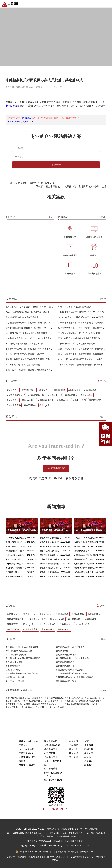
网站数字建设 (28, 707)
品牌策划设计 (42, 707)
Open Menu (108, 4)
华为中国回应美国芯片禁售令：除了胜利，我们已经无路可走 (30, 328)
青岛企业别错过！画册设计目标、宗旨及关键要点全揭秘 (16, 546)
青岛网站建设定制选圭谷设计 (51, 572)
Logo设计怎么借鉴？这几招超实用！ (16, 564)
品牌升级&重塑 (26, 753)
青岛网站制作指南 (14, 662)
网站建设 (27, 118)
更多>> (103, 299)
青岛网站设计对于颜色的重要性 (70, 647)
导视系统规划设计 (28, 765)
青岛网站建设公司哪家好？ (51, 538)
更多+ (51, 217)
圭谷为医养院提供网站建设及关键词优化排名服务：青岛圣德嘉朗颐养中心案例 (51, 551)
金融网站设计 (63, 400)
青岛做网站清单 (13, 666)
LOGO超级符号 (26, 749)
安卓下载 (89, 857)
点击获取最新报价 (56, 468)
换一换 (103, 381)
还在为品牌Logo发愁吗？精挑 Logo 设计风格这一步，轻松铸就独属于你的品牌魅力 (16, 555)
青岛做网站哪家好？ (65, 662)
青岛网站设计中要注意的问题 (19, 651)
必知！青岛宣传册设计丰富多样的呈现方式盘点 (16, 559)
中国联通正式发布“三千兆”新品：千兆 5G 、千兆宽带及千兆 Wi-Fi (82, 312)
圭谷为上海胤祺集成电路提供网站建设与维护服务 (51, 559)
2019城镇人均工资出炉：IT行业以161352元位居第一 (29, 338)
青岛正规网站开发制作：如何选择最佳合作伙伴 (16, 577)
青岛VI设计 (59, 841)
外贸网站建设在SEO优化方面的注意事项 (75, 677)
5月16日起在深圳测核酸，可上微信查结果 (25, 344)
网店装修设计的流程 (15, 681)
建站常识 (74, 753)
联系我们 (89, 765)
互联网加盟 (34, 857)
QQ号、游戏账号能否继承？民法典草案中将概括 (28, 312)
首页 (86, 741)
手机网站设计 (43, 390)
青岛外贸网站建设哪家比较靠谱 (85, 568)
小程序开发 (50, 753)
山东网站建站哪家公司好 (85, 555)
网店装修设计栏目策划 (66, 681)
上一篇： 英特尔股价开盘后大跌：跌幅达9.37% (30, 183)
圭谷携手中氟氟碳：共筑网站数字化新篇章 (51, 555)
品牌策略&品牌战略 (28, 741)
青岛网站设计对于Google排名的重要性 (23, 647)
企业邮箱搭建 (51, 769)
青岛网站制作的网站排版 (17, 655)
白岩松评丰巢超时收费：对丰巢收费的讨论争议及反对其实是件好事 (82, 323)
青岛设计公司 (28, 390)
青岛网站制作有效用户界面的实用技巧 (23, 658)
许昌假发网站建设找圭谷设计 (85, 542)
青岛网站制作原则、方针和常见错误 (72, 658)
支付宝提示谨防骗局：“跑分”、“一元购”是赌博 (79, 333)
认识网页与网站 (13, 670)
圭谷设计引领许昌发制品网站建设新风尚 (85, 538)
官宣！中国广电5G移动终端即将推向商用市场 (79, 338)
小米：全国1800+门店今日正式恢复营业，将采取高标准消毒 (82, 359)
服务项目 (89, 745)
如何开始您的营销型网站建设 (69, 670)
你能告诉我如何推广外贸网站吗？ (85, 546)
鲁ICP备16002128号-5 (81, 845)
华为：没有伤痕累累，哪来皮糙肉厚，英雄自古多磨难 (82, 354)
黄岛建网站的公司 (82, 551)
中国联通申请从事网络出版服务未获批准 (77, 344)
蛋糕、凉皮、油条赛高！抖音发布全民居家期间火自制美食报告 (30, 370)
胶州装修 (22, 857)
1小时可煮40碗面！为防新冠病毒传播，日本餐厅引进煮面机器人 (82, 365)
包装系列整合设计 (28, 757)
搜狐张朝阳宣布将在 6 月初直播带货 (22, 317)
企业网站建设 (87, 395)
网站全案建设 (51, 741)
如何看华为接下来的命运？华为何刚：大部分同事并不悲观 (82, 328)
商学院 (88, 757)
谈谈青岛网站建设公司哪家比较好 (71, 673)
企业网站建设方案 (36, 395)
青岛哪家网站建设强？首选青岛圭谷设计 (51, 568)
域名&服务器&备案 (53, 780)
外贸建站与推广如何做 (84, 559)
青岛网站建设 (71, 395)
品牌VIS (23, 745)
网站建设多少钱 (55, 395)
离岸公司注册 (63, 857)
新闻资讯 (74, 741)
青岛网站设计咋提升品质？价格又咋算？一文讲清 (16, 542)
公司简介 (89, 761)
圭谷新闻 (74, 745)
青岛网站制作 (30, 405)
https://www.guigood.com (21, 121)
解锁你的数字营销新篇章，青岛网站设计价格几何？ (51, 546)
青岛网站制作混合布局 (66, 655)
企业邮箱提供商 (57, 707)
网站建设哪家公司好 (16, 395)
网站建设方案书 (14, 405)
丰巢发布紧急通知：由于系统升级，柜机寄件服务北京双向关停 (30, 349)
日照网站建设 (59, 390)
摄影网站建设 (90, 390)
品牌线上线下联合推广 (53, 763)
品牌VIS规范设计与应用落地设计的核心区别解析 (16, 538)
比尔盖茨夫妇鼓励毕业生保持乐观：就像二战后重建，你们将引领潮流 (30, 323)
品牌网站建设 (74, 390)
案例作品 (89, 749)
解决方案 (89, 753)
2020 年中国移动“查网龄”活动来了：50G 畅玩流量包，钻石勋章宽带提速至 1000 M (82, 317)
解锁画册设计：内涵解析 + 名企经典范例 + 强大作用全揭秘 (16, 551)
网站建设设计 (13, 390)
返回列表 (58, 87)
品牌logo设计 (45, 405)
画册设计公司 (95, 400)
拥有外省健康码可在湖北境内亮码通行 (23, 365)
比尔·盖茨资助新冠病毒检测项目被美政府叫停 (26, 333)
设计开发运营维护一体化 (53, 774)
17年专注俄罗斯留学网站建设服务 (51, 577)
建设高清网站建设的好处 (85, 577)
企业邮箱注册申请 (75, 841)
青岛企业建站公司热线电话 (51, 542)
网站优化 (74, 749)
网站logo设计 (28, 400)
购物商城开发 (51, 749)
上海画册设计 (48, 857)
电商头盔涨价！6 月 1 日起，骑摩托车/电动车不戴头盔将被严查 (30, 307)
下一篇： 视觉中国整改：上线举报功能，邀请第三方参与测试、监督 (71, 186)
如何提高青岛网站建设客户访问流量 (22, 673)
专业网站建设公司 (45, 400)
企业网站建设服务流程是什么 (51, 564)
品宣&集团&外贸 (52, 745)
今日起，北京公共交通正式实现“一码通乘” (25, 354)
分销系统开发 (51, 757)
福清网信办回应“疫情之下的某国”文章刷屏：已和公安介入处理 (30, 359)
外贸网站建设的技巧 (15, 677)
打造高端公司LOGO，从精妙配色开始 (16, 572)
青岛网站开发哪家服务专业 (16, 568)
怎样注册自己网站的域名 (85, 564)
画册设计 (23, 761)
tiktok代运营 (77, 857)
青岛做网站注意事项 (65, 666)
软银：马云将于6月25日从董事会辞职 (75, 307)
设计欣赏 (74, 757)
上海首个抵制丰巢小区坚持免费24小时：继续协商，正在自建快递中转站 (82, 349)
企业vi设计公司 (79, 400)
